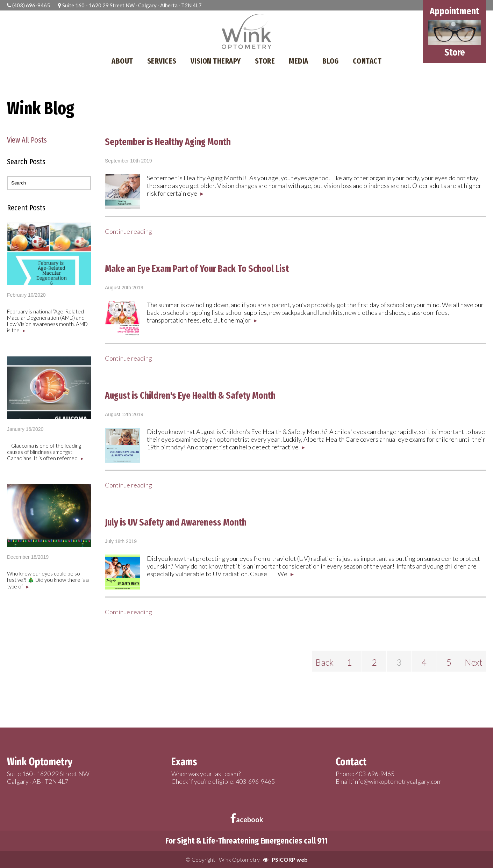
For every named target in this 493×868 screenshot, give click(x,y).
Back (324, 662)
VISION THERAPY (216, 61)
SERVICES (162, 61)
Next (474, 662)
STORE (265, 61)
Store (455, 52)
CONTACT (367, 61)
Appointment (455, 11)
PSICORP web (290, 859)
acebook (247, 819)
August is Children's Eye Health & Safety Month (190, 396)
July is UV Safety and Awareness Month (176, 522)
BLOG (331, 61)
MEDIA (299, 61)
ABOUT (122, 61)
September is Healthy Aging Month (168, 142)
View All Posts (27, 140)
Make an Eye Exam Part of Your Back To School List (197, 269)
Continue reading (128, 231)
